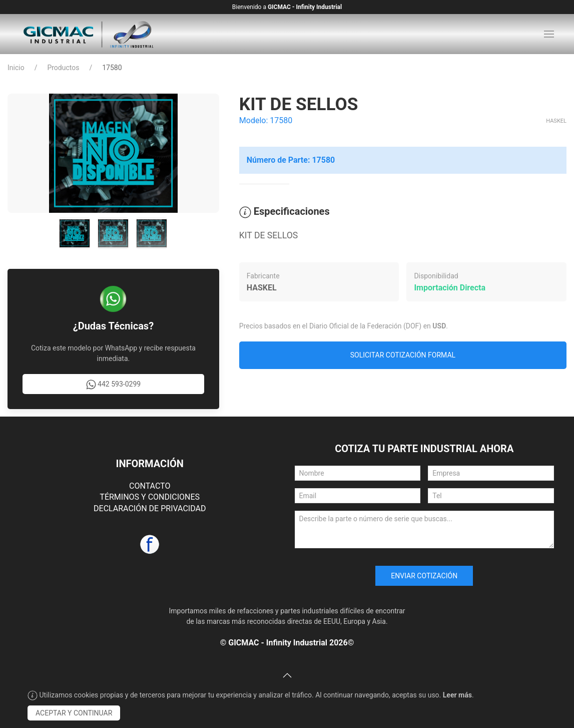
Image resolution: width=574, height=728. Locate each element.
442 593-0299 (114, 385)
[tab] (75, 233)
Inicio (16, 68)
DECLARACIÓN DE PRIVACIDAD (150, 508)
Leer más (457, 695)
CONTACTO (150, 486)
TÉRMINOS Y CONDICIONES (150, 497)
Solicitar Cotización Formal (403, 355)
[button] (549, 34)
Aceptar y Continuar (74, 713)
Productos (63, 68)
